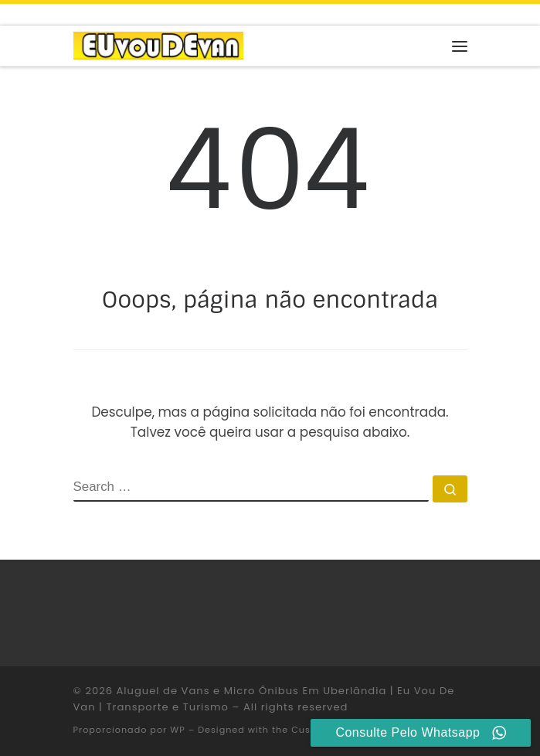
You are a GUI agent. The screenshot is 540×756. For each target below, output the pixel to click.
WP (177, 730)
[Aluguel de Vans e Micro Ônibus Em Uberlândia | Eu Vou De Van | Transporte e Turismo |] (158, 45)
